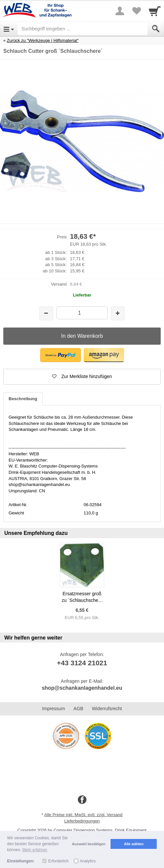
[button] (61, 355)
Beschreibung (23, 399)
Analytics (88, 861)
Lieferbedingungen (82, 821)
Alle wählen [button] (134, 844)
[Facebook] (82, 800)
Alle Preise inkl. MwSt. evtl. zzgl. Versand (83, 815)
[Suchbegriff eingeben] (82, 29)
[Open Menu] (9, 29)
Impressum (54, 709)
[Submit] (156, 29)
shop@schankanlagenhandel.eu (82, 688)
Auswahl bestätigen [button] (89, 844)
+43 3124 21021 (82, 663)
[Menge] (82, 313)
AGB (79, 709)
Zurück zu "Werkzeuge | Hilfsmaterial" (43, 40)
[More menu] (120, 11)
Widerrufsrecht (107, 709)
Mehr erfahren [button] (35, 850)
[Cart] (155, 11)
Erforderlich (58, 861)
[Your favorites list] (136, 11)
